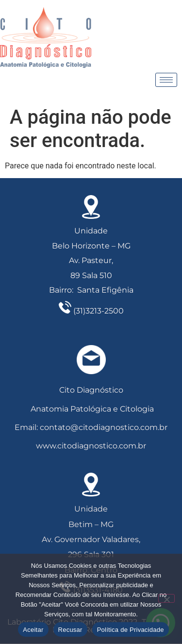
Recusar (70, 630)
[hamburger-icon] (166, 80)
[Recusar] (166, 598)
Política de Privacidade (131, 630)
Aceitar (33, 630)
